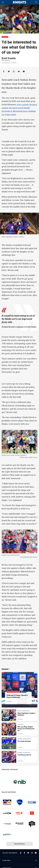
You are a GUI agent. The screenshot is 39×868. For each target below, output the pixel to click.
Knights (5, 37)
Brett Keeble (9, 58)
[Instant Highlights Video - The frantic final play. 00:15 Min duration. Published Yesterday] (19, 743)
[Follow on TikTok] (21, 853)
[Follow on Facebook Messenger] (36, 853)
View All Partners (19, 844)
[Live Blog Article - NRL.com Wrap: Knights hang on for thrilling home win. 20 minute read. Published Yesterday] (19, 729)
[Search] (36, 2)
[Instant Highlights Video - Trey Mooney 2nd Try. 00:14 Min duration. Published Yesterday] (19, 757)
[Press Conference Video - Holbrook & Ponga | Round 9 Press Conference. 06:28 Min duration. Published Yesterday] (19, 690)
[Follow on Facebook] (24, 853)
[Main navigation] (3, 2)
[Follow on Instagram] (32, 853)
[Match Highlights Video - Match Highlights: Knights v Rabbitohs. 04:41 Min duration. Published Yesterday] (19, 715)
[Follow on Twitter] (28, 853)
